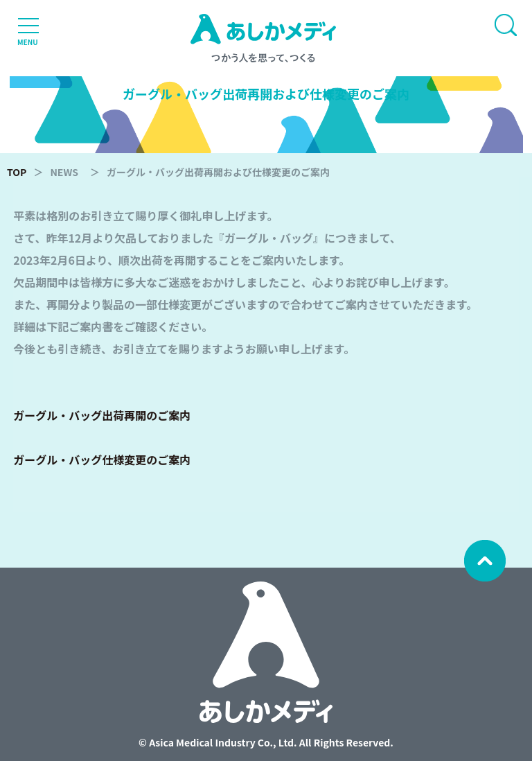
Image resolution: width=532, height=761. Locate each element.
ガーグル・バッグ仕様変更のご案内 (102, 460)
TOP (17, 172)
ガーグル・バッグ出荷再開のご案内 (102, 415)
